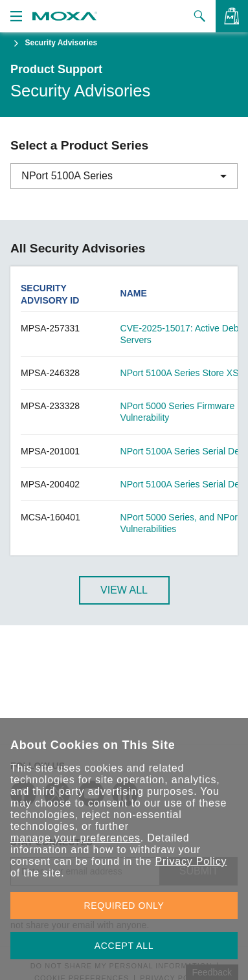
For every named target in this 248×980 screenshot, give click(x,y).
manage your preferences (75, 838)
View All (124, 590)
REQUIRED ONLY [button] (124, 906)
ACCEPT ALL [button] (124, 946)
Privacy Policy (191, 861)
